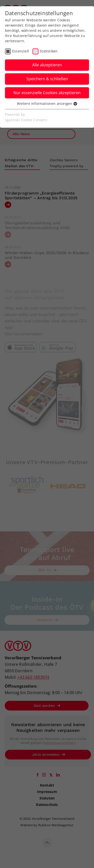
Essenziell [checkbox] (21, 51)
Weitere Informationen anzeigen (47, 103)
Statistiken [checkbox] (49, 51)
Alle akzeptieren (47, 65)
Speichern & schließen (47, 79)
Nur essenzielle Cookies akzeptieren (47, 93)
